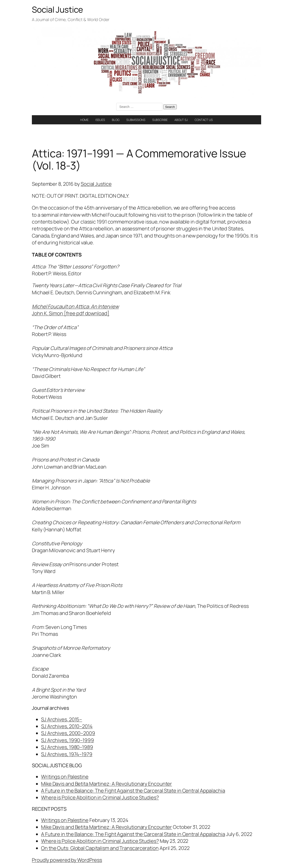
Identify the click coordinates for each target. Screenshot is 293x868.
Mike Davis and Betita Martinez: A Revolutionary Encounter (106, 784)
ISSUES (100, 120)
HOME (84, 120)
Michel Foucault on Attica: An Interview (75, 306)
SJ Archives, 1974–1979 (67, 754)
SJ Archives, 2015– (62, 719)
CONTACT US (204, 120)
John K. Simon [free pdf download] (71, 313)
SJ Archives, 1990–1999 (68, 740)
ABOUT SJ (181, 120)
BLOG (116, 120)
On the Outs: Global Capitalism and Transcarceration (100, 848)
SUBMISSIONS (136, 120)
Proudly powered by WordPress (67, 860)
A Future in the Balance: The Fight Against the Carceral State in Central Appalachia (133, 791)
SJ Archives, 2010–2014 (67, 726)
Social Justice (57, 10)
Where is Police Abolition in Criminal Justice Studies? (100, 797)
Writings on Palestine (65, 777)
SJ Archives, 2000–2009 (68, 733)
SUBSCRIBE (160, 120)
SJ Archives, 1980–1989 (67, 747)
